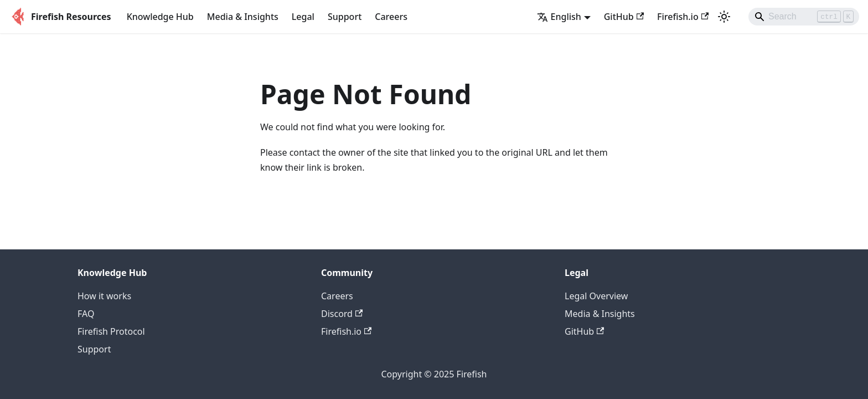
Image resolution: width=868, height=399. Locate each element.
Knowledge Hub (160, 17)
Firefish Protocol (111, 331)
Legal (303, 17)
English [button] (559, 17)
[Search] (804, 17)
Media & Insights (243, 17)
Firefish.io (683, 17)
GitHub (624, 17)
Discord (342, 314)
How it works (104, 296)
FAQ (86, 314)
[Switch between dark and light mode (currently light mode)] (724, 17)
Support (345, 17)
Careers (391, 17)
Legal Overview (596, 296)
